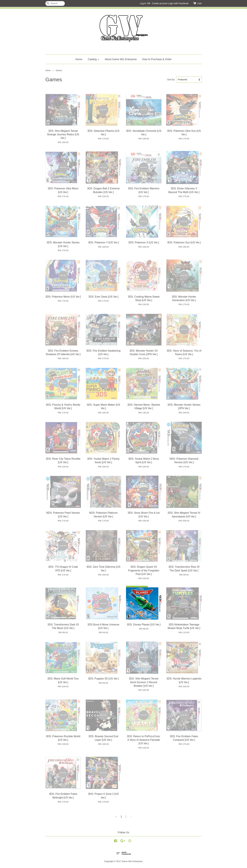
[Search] (55, 3)
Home (79, 59)
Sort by (171, 80)
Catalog (94, 59)
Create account (160, 3)
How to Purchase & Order (157, 59)
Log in (143, 3)
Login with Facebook (178, 3)
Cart (199, 3)
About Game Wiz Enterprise (121, 59)
